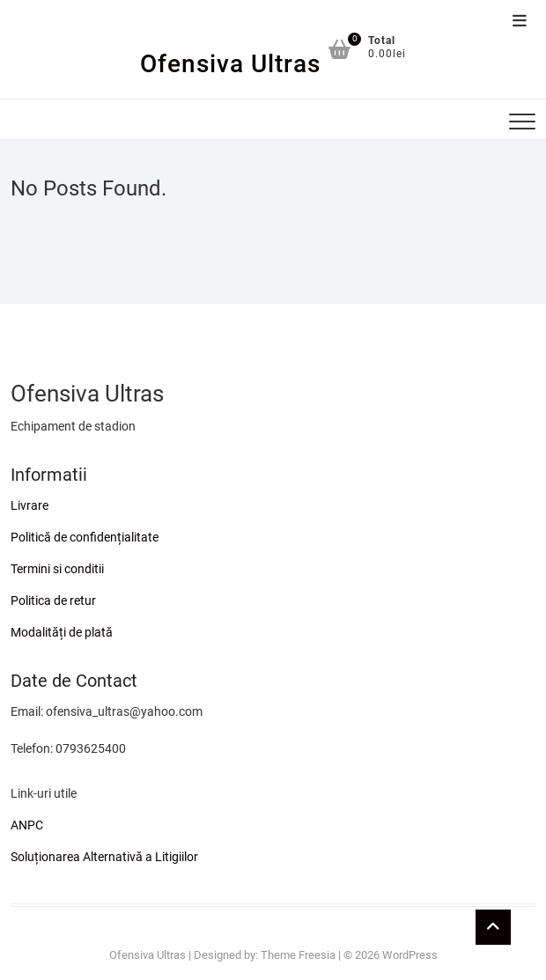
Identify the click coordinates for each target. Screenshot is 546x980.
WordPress (410, 955)
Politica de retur (53, 601)
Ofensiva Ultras (230, 64)
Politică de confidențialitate (85, 537)
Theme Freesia (298, 955)
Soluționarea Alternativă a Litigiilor (104, 857)
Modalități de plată (62, 632)
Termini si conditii (57, 569)
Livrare (30, 505)
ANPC (27, 825)
